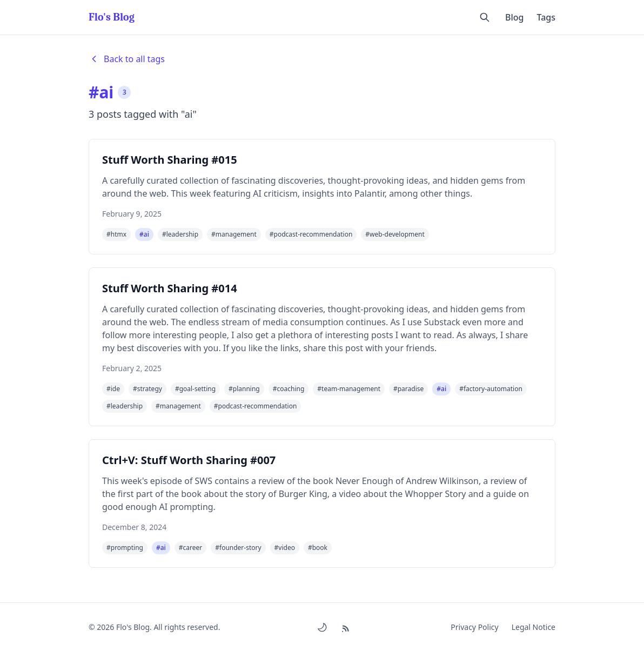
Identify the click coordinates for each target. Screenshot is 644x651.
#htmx (116, 234)
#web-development (395, 234)
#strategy (147, 389)
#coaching (289, 389)
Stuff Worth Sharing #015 (170, 160)
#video (285, 548)
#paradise (408, 389)
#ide (113, 389)
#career (190, 548)
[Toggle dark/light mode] (322, 627)
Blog (514, 17)
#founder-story (238, 548)
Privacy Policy (474, 627)
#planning (244, 389)
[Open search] (485, 17)
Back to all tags (127, 59)
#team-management (349, 389)
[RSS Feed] (347, 627)
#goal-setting (195, 389)
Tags (546, 17)
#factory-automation (491, 389)
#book (318, 548)
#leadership (180, 234)
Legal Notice (534, 627)
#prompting (125, 548)
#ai (144, 234)
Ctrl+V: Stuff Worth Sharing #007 (189, 460)
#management (234, 234)
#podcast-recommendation (311, 234)
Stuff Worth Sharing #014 (170, 288)
